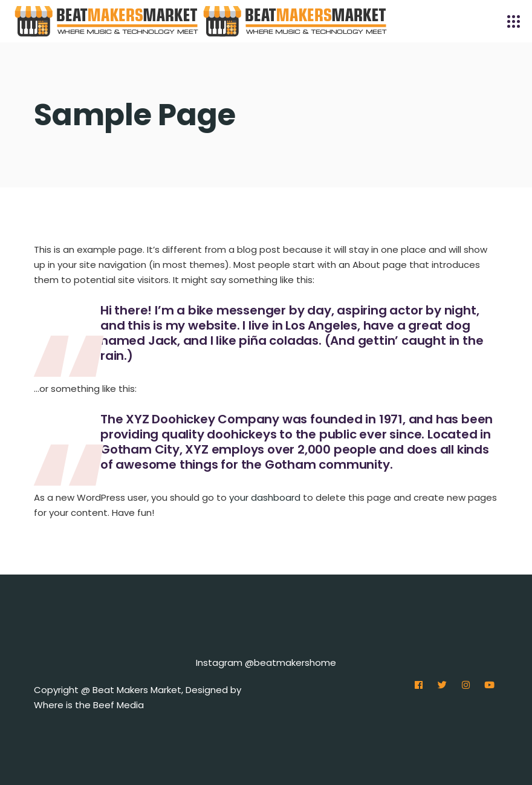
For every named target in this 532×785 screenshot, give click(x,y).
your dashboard (265, 497)
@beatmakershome (290, 663)
